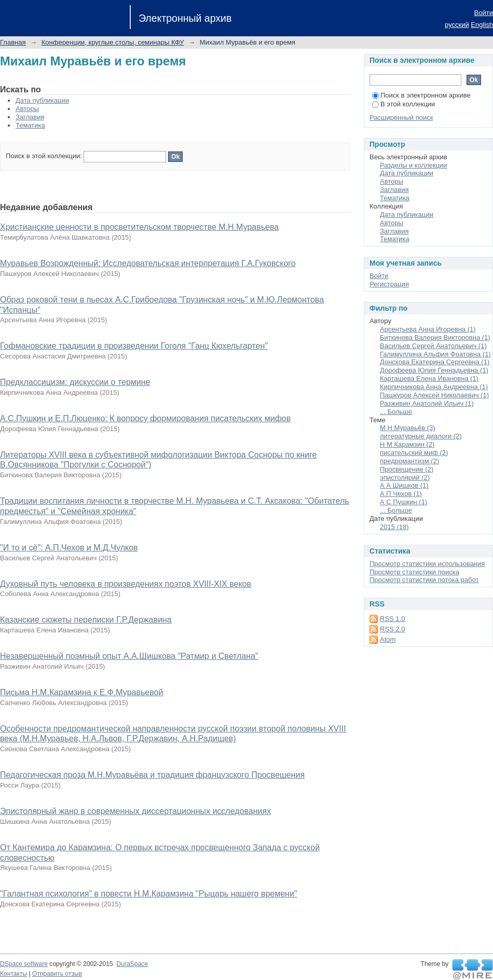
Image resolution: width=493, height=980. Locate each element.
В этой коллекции (403, 104)
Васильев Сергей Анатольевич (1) (433, 346)
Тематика (30, 125)
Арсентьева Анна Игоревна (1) (428, 329)
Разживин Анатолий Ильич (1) (427, 403)
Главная (13, 42)
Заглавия (30, 117)
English (482, 25)
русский (457, 25)
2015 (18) (394, 527)
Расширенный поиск (401, 118)
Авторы (27, 109)
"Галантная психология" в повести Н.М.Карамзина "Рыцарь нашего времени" (149, 894)
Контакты (13, 974)
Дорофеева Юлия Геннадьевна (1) (434, 370)
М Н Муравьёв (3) (408, 428)
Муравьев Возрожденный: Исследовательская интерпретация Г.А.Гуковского (148, 263)
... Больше (396, 412)
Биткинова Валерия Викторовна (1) (435, 337)
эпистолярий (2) (405, 478)
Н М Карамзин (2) (407, 444)
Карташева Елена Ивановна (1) (429, 378)
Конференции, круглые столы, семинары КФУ (113, 42)
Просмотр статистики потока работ (424, 580)
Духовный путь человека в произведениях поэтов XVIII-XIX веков (126, 584)
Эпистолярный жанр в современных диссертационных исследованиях (135, 811)
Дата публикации (42, 100)
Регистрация (389, 284)
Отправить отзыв (57, 974)
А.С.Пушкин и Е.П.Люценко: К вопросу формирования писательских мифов (145, 418)
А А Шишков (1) (404, 485)
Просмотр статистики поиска (414, 572)
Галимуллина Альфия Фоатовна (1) (435, 354)
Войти (484, 13)
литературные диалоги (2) (421, 436)
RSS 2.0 (392, 629)
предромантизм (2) (409, 461)
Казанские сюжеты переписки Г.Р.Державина (86, 620)
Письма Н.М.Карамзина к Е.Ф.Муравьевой (81, 692)
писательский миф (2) (414, 453)
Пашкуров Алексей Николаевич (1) (434, 395)
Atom (388, 639)
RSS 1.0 (392, 619)
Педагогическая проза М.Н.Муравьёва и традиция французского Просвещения (152, 775)
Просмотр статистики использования (427, 564)
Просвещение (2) (407, 469)
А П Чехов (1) (401, 494)
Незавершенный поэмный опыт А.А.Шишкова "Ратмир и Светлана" (129, 656)
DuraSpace (132, 964)
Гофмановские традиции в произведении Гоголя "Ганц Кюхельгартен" (134, 346)
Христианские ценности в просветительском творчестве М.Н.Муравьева (139, 227)
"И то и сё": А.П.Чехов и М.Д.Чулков (69, 548)
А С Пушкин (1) (403, 502)
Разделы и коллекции (414, 165)
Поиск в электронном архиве (421, 95)
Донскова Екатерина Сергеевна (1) (435, 362)
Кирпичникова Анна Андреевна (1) (434, 387)
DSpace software (24, 964)
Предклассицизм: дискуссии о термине (75, 382)
